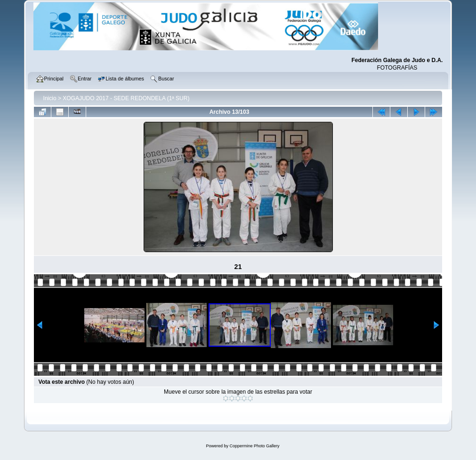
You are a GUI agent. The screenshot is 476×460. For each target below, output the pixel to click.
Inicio (50, 98)
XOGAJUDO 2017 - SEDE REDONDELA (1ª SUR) (126, 98)
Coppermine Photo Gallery (254, 446)
